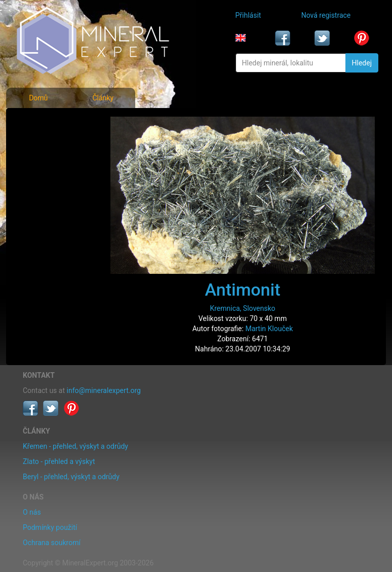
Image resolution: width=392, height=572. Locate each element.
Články (103, 98)
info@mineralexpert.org (104, 390)
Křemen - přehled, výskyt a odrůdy (75, 446)
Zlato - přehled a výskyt (59, 461)
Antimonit (243, 290)
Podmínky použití (50, 527)
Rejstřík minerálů (50, 144)
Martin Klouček (269, 329)
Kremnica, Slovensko (242, 308)
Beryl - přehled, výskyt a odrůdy (71, 477)
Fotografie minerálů (55, 122)
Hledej (362, 63)
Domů (38, 98)
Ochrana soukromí (52, 543)
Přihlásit (248, 15)
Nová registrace (326, 15)
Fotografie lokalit (51, 166)
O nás (32, 512)
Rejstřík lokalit (46, 189)
